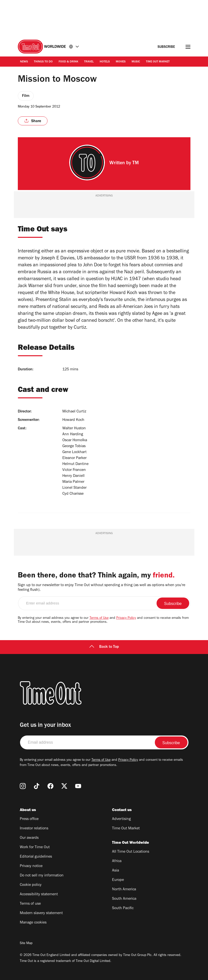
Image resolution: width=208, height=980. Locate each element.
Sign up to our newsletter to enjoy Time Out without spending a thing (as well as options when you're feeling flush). (102, 588)
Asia (116, 871)
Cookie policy (31, 885)
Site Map (26, 944)
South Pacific (123, 908)
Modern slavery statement (41, 913)
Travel (89, 62)
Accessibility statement (39, 895)
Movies (121, 62)
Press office (29, 819)
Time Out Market (158, 62)
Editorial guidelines (36, 857)
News (24, 62)
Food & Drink (68, 62)
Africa (117, 861)
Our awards (29, 838)
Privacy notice (31, 866)
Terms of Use (99, 618)
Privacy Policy (126, 618)
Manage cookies (33, 923)
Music (136, 62)
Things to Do (43, 62)
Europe (118, 880)
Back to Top (104, 647)
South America (124, 899)
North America (124, 890)
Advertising (121, 819)
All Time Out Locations (131, 852)
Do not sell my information (42, 876)
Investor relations (34, 829)
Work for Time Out (35, 847)
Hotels (105, 62)
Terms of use (30, 904)
